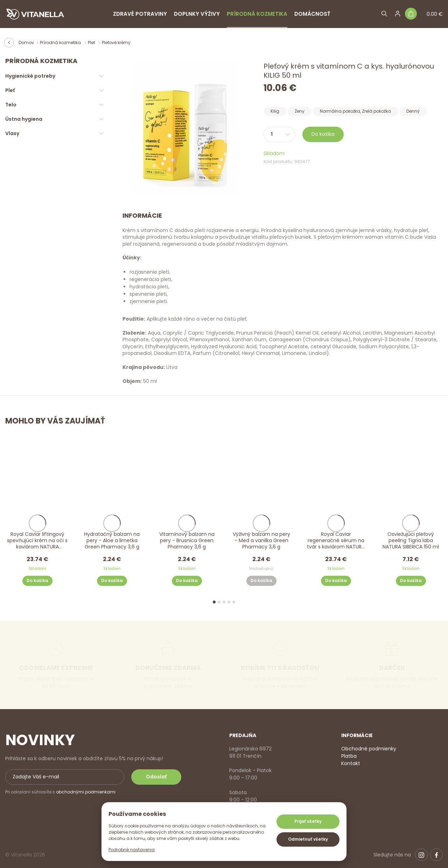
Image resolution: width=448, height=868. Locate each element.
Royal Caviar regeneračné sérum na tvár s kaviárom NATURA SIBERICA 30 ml (336, 541)
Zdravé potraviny (140, 14)
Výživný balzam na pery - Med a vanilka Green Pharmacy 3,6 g (261, 541)
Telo (11, 105)
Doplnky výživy (197, 14)
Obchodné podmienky (369, 749)
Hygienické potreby (30, 76)
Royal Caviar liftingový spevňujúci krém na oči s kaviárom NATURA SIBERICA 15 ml (37, 541)
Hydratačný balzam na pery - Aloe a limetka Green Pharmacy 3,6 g (112, 541)
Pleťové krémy (116, 43)
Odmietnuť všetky (308, 839)
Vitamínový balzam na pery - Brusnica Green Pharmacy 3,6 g (187, 541)
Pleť (92, 43)
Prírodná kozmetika (257, 14)
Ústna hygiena (24, 119)
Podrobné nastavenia (132, 850)
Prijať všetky (308, 821)
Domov (26, 43)
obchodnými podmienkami (86, 792)
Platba (349, 756)
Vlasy (12, 133)
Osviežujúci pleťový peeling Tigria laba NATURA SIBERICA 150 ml (411, 541)
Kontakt (351, 763)
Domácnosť (312, 14)
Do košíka (323, 134)
